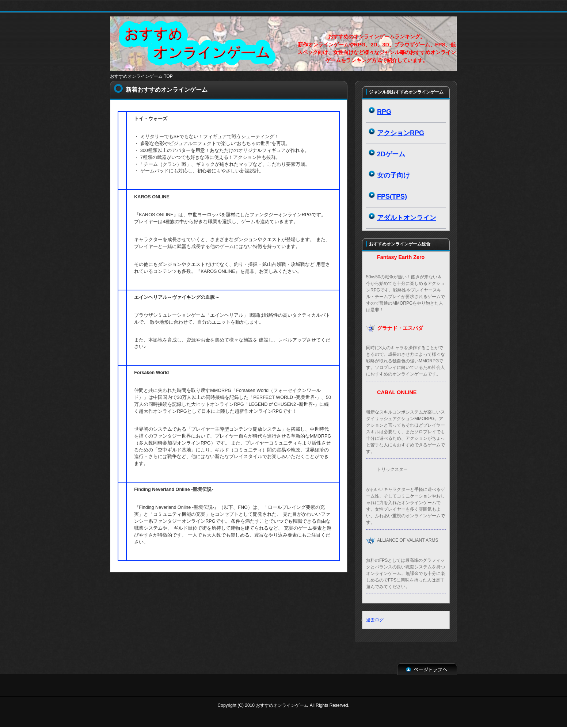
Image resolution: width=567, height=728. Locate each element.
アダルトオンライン (407, 218)
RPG (384, 112)
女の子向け (393, 175)
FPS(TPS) (392, 197)
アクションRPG (401, 133)
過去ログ (375, 620)
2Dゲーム (391, 154)
